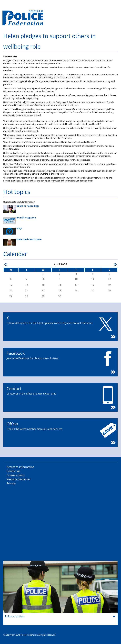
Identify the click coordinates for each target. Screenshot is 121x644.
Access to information (20, 467)
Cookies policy (16, 475)
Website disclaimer (19, 479)
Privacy (11, 483)
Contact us (13, 471)
